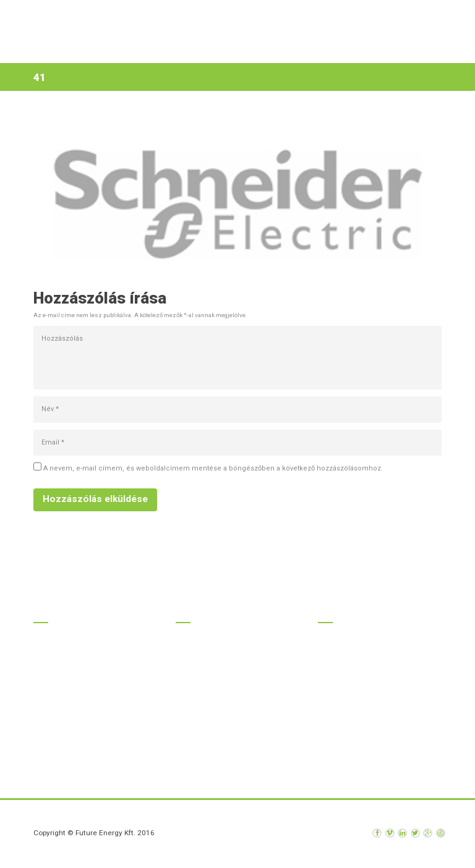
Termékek (139, 49)
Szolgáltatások (205, 49)
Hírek (308, 49)
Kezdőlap (87, 49)
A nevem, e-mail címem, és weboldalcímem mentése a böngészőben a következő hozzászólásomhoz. (213, 468)
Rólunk (267, 49)
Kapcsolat (355, 49)
